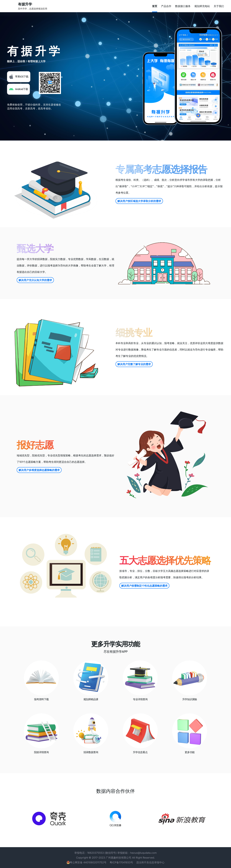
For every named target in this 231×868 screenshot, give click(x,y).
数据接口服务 (183, 6)
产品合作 (166, 6)
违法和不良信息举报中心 (150, 862)
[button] (19, 77)
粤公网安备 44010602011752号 (88, 862)
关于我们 (219, 6)
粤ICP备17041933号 (121, 862)
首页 (155, 6)
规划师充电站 (202, 6)
